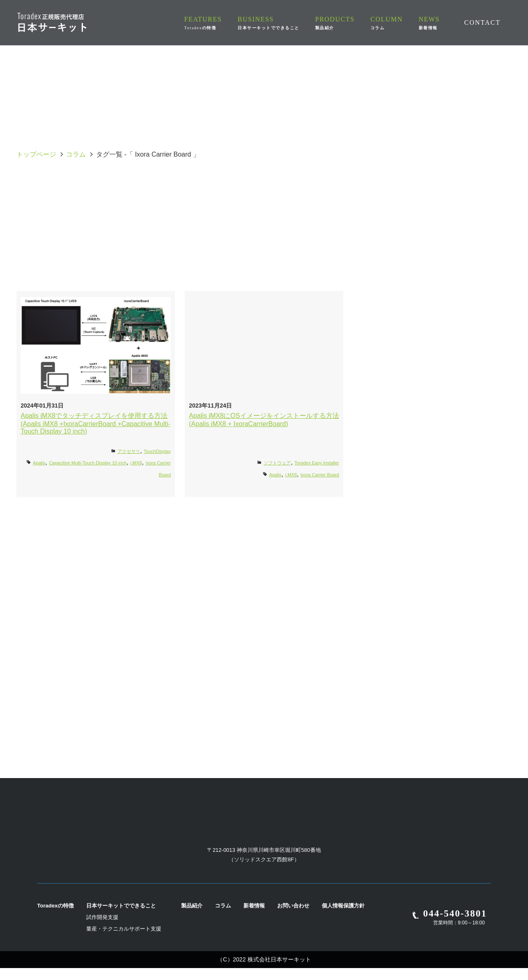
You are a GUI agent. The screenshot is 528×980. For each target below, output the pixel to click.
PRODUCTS (346, 23)
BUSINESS (282, 23)
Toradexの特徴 (55, 918)
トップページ (36, 154)
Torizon (363, 246)
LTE (165, 246)
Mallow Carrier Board (264, 246)
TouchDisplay (157, 451)
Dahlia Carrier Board (462, 207)
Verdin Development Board (264, 266)
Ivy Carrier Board (165, 187)
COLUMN (392, 23)
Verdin (165, 266)
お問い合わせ (293, 918)
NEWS (430, 23)
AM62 (462, 187)
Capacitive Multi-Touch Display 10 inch (264, 207)
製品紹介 (192, 918)
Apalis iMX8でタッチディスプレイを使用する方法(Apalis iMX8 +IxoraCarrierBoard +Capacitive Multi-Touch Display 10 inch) (95, 423)
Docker (66, 227)
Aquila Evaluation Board (264, 187)
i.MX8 (363, 227)
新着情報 (254, 918)
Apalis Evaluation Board (165, 207)
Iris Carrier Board (462, 227)
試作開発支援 (102, 929)
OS (363, 187)
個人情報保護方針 (343, 918)
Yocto (363, 266)
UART (462, 246)
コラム (76, 154)
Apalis (66, 207)
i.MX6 (165, 227)
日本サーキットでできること (121, 918)
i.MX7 (264, 227)
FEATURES (219, 23)
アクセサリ (129, 451)
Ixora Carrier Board (66, 246)
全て (66, 187)
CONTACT (482, 22)
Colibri (363, 207)
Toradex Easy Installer (317, 463)
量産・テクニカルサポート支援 (124, 941)
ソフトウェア (277, 463)
